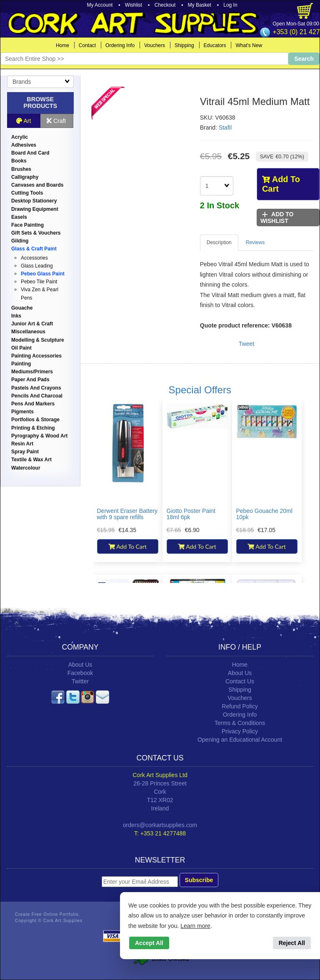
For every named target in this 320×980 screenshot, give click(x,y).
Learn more (195, 926)
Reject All (292, 943)
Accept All (149, 943)
